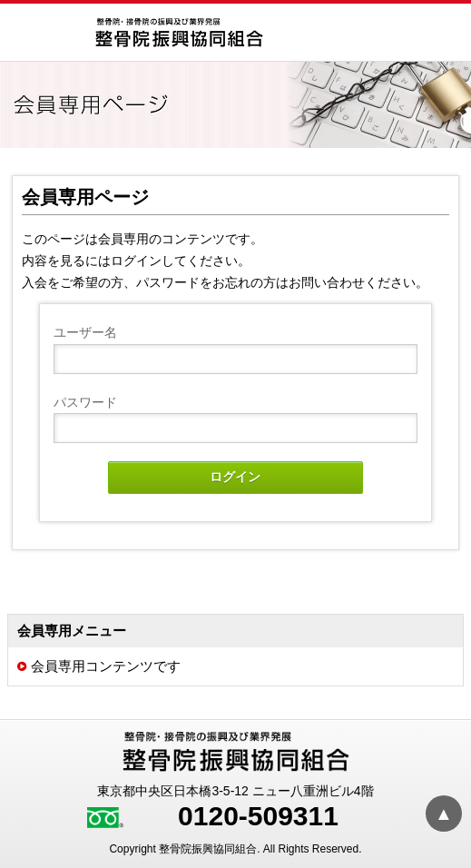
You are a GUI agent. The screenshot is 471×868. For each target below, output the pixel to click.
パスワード (85, 402)
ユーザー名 (85, 332)
